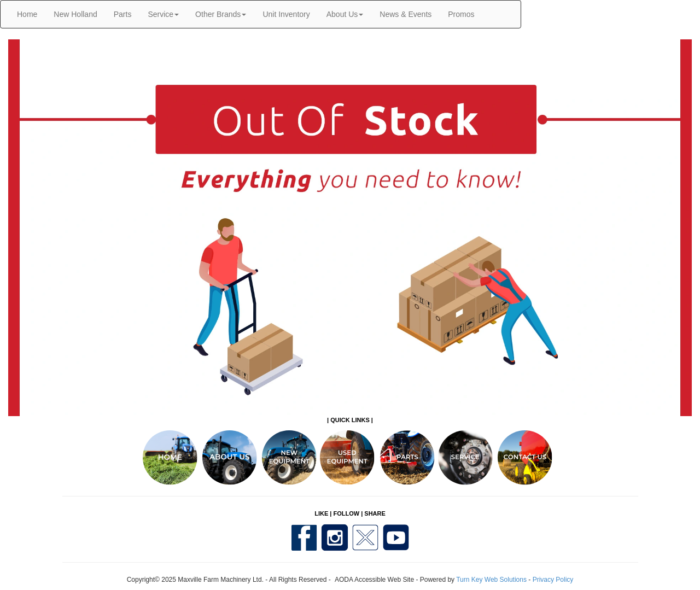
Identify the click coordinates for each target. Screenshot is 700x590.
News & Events (406, 14)
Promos (461, 14)
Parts (123, 14)
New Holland (75, 14)
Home (27, 14)
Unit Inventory (286, 14)
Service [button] (163, 14)
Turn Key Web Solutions (491, 580)
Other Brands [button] (221, 14)
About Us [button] (345, 14)
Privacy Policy (553, 580)
